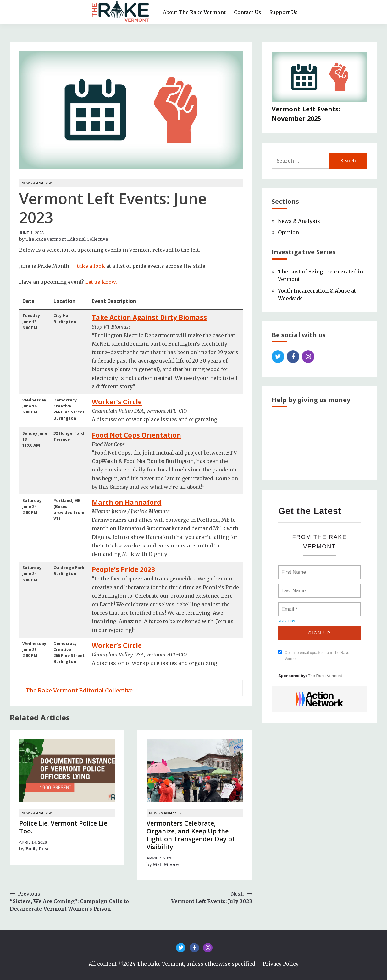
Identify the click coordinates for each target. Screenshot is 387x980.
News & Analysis (38, 183)
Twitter (278, 357)
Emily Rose (37, 849)
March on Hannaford (127, 502)
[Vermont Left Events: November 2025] (319, 78)
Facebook (293, 357)
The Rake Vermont (325, 676)
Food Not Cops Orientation (136, 435)
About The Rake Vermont (194, 12)
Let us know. (101, 282)
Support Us (284, 12)
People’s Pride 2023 (123, 569)
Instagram (308, 357)
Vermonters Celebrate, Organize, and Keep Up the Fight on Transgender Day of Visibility (191, 835)
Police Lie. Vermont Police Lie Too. (63, 827)
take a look (91, 266)
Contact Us (248, 12)
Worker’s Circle (117, 402)
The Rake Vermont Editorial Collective (67, 239)
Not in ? (287, 621)
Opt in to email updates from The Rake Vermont (314, 655)
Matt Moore (166, 864)
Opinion (288, 232)
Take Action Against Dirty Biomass (149, 317)
